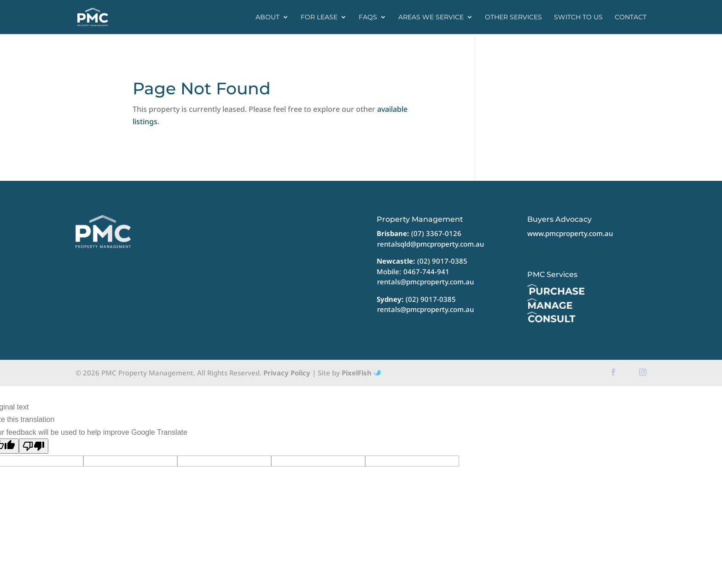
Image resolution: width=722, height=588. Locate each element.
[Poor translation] (34, 446)
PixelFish (361, 373)
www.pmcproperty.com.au (570, 233)
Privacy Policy (287, 373)
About (268, 17)
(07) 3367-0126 (436, 233)
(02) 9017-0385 (442, 261)
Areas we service (431, 17)
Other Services (513, 17)
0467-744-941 (426, 271)
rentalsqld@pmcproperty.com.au (431, 244)
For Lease (319, 17)
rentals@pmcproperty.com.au (425, 282)
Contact (631, 17)
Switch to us (578, 17)
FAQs (368, 17)
